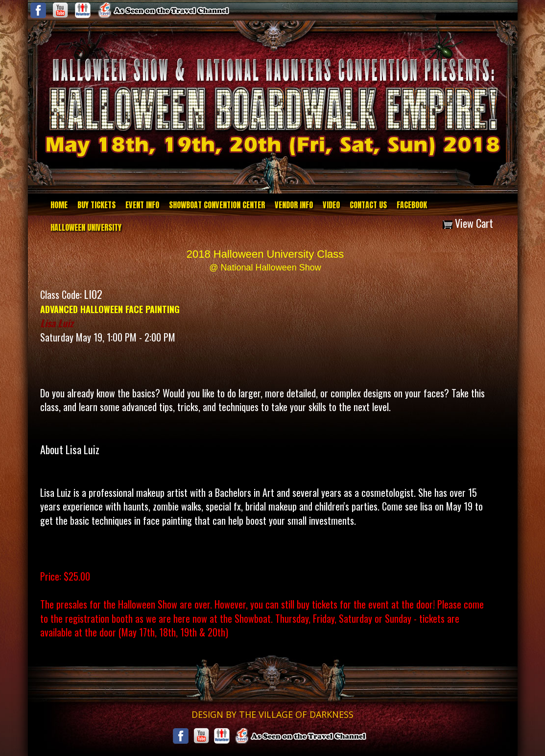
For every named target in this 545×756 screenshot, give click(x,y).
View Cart (468, 223)
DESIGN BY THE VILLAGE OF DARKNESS (272, 714)
